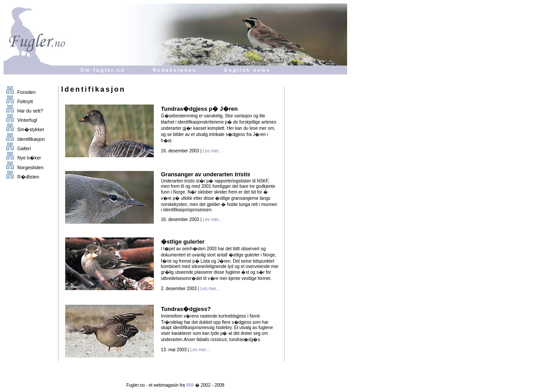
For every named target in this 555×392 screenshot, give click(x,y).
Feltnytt (18, 101)
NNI (190, 385)
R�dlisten (21, 177)
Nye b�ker (22, 158)
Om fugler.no (103, 70)
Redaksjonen (175, 70)
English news (247, 70)
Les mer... (212, 151)
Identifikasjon (24, 139)
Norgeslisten (23, 167)
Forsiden (20, 92)
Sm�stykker (24, 129)
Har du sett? (23, 111)
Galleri (17, 148)
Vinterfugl (20, 120)
